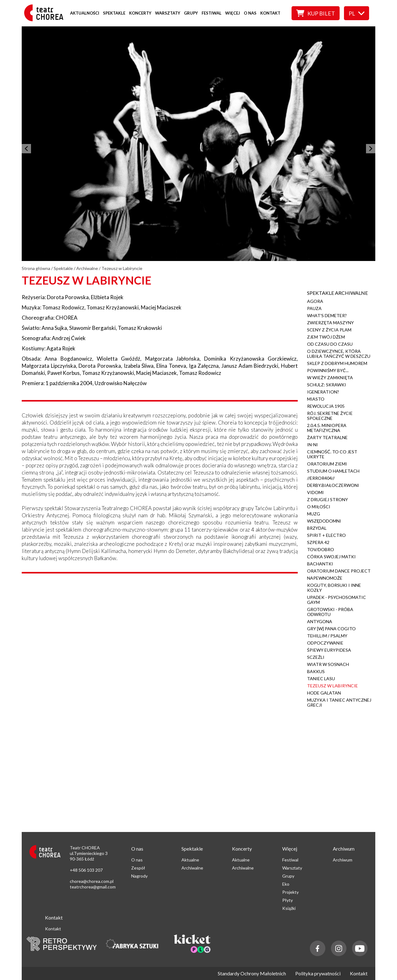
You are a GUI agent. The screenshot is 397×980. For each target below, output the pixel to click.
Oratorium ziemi (327, 464)
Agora (315, 301)
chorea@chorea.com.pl (92, 881)
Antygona (320, 621)
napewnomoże (325, 578)
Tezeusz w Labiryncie (332, 686)
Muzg (314, 514)
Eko (286, 884)
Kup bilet (316, 13)
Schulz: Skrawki (327, 385)
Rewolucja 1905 (326, 406)
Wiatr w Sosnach (328, 664)
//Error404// (321, 478)
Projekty (290, 892)
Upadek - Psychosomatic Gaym (337, 600)
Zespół (138, 868)
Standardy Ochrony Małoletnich (252, 973)
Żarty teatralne (327, 437)
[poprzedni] (26, 149)
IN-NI (312, 445)
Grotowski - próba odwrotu (330, 612)
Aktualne (190, 860)
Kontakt (270, 13)
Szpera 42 (318, 542)
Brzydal (317, 528)
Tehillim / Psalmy (327, 636)
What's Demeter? (327, 315)
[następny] (371, 149)
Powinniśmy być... (328, 370)
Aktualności (85, 13)
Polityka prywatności (318, 973)
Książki (289, 908)
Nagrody (139, 876)
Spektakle (114, 13)
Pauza (314, 308)
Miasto (316, 399)
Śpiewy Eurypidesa (329, 650)
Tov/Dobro (321, 549)
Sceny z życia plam (329, 330)
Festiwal (212, 13)
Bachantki (320, 564)
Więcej (233, 13)
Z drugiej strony (328, 499)
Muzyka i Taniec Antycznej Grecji (339, 702)
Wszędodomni (324, 521)
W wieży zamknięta (330, 378)
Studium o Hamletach (333, 471)
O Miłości (319, 507)
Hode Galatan (324, 693)
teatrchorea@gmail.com (93, 887)
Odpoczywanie (325, 643)
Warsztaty (168, 13)
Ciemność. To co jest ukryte (332, 454)
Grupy (191, 13)
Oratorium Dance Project (339, 571)
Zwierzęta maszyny (330, 323)
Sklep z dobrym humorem (337, 363)
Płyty (288, 900)
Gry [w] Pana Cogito (331, 629)
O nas (250, 13)
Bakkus (316, 671)
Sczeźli (316, 657)
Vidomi (315, 492)
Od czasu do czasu (330, 344)
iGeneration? (323, 392)
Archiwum (343, 860)
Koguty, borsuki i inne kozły (334, 588)
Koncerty (140, 13)
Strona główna (36, 268)
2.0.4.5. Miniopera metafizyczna (327, 428)
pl (357, 13)
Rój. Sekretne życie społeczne (330, 416)
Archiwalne (87, 268)
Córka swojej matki (331, 557)
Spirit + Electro (326, 535)
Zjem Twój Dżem (326, 337)
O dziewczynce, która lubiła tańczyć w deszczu (339, 354)
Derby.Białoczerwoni (333, 485)
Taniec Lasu (321, 679)
